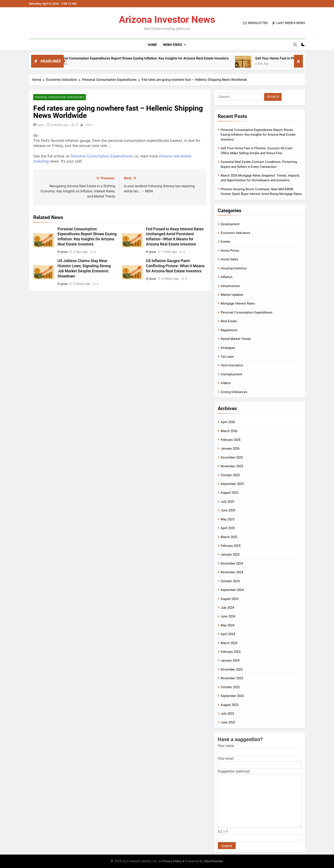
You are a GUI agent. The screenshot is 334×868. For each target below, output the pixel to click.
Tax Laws (227, 357)
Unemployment (231, 374)
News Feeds (173, 45)
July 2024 (227, 608)
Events (225, 242)
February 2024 (231, 652)
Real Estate (229, 321)
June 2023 (228, 722)
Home (152, 45)
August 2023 (230, 705)
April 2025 (228, 528)
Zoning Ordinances (234, 392)
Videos (226, 383)
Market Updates (232, 295)
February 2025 (231, 546)
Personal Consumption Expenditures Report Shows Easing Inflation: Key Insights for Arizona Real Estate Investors (155, 58)
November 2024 (232, 572)
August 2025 (230, 493)
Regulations (229, 330)
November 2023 (232, 678)
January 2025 (230, 554)
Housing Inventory (234, 268)
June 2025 (228, 510)
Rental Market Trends (236, 339)
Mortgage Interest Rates (238, 303)
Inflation (227, 277)
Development (230, 224)
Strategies (228, 348)
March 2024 (229, 643)
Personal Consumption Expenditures (60, 97)
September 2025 (232, 484)
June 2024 (228, 616)
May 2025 (227, 519)
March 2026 (229, 431)
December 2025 (232, 457)
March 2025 (229, 537)
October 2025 (230, 475)
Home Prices (230, 251)
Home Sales (229, 259)
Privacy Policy (172, 861)
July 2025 (227, 502)
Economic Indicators (235, 233)
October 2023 (230, 687)
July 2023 (227, 714)
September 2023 (232, 696)
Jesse (41, 125)
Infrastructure (230, 286)
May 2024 (227, 625)
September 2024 (232, 590)
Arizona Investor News (167, 20)
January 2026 (230, 449)
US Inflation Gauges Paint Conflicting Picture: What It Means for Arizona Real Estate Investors (175, 266)
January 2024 (230, 660)
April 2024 (228, 634)
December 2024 (232, 563)
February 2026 (231, 440)
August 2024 (230, 599)
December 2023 (232, 669)
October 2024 (230, 581)
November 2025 (232, 466)
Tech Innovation (232, 365)
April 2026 (228, 422)
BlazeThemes (214, 861)
